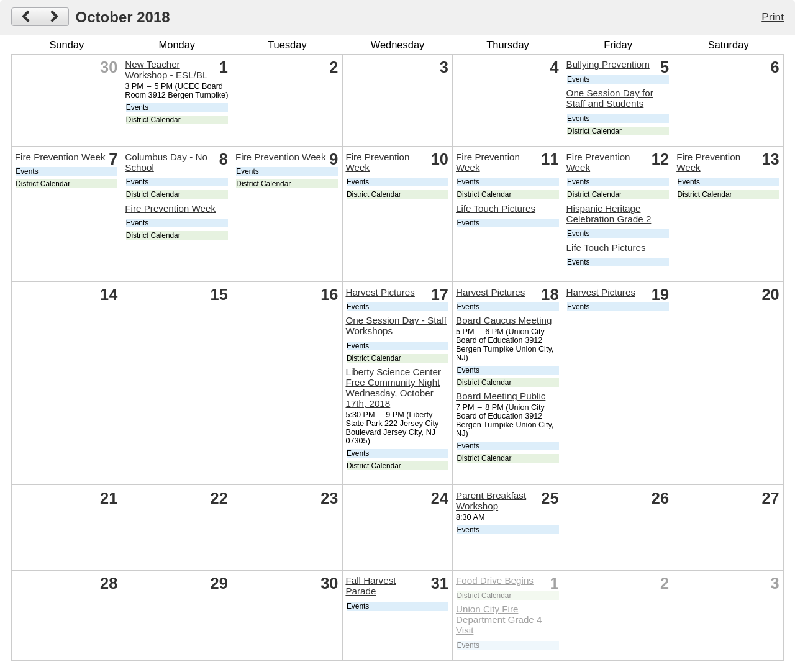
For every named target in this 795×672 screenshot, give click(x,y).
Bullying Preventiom (608, 64)
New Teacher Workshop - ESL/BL (166, 70)
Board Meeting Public (501, 396)
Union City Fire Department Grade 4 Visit (499, 620)
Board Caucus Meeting (504, 320)
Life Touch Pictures (496, 208)
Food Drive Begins (495, 580)
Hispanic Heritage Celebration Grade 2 (609, 214)
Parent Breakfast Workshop (491, 501)
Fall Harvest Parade (370, 586)
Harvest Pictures (380, 292)
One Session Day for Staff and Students (610, 98)
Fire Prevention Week (60, 157)
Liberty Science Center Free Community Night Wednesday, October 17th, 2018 (393, 388)
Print (773, 17)
